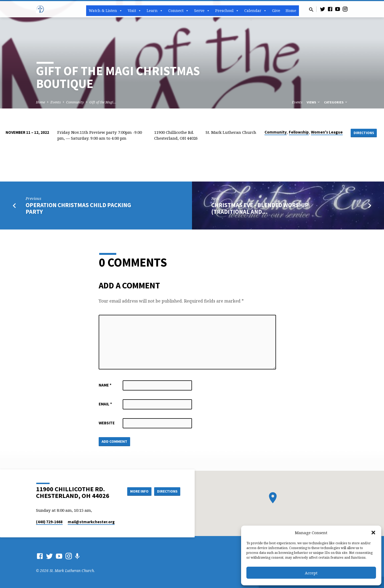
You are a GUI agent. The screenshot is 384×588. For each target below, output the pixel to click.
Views (314, 102)
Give (276, 11)
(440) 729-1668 (49, 522)
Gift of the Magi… (103, 102)
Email (105, 404)
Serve (202, 11)
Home (291, 11)
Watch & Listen (106, 11)
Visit (135, 11)
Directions (364, 133)
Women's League (327, 132)
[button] (373, 533)
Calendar (255, 11)
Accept (311, 573)
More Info (137, 491)
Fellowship (299, 132)
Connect (179, 11)
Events (56, 102)
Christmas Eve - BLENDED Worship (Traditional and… (260, 208)
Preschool (227, 11)
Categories (336, 102)
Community (75, 102)
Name (105, 385)
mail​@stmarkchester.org (91, 522)
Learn (155, 11)
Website (107, 423)
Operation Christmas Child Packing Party (78, 208)
